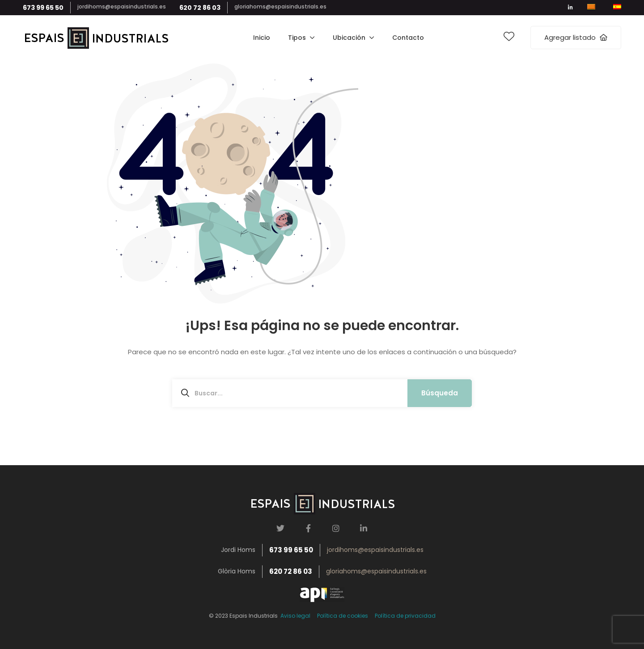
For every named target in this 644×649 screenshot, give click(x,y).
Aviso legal (294, 616)
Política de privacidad (405, 616)
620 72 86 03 (200, 8)
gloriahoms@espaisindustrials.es (280, 6)
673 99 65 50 (43, 8)
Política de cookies (343, 616)
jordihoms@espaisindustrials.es (122, 6)
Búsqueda (440, 393)
